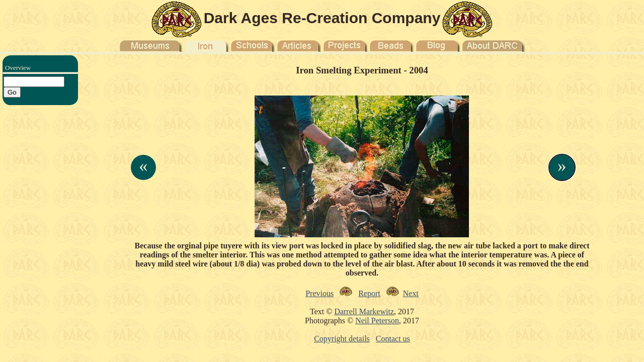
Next (411, 293)
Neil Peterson (377, 321)
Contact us (393, 339)
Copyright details (342, 339)
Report (369, 293)
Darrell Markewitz (364, 311)
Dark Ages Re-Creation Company (322, 18)
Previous (319, 293)
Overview (18, 68)
